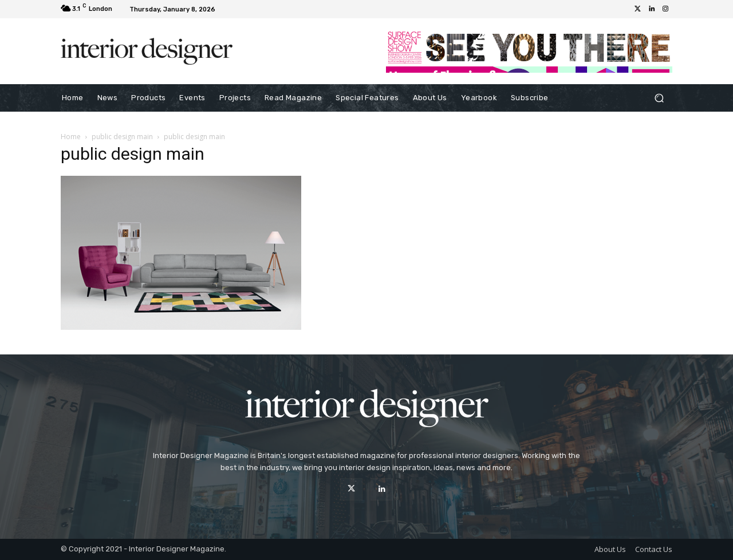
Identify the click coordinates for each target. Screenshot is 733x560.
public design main (122, 137)
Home (71, 137)
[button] (659, 98)
